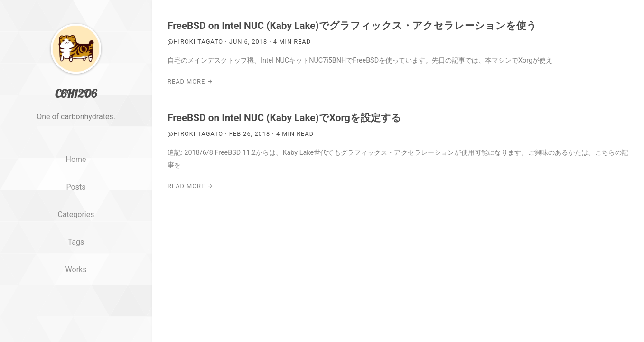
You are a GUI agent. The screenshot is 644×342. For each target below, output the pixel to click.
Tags (76, 263)
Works (76, 291)
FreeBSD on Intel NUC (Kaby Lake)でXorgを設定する (285, 118)
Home (76, 181)
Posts (76, 208)
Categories (76, 236)
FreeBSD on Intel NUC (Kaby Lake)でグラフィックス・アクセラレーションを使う (352, 26)
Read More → (190, 81)
